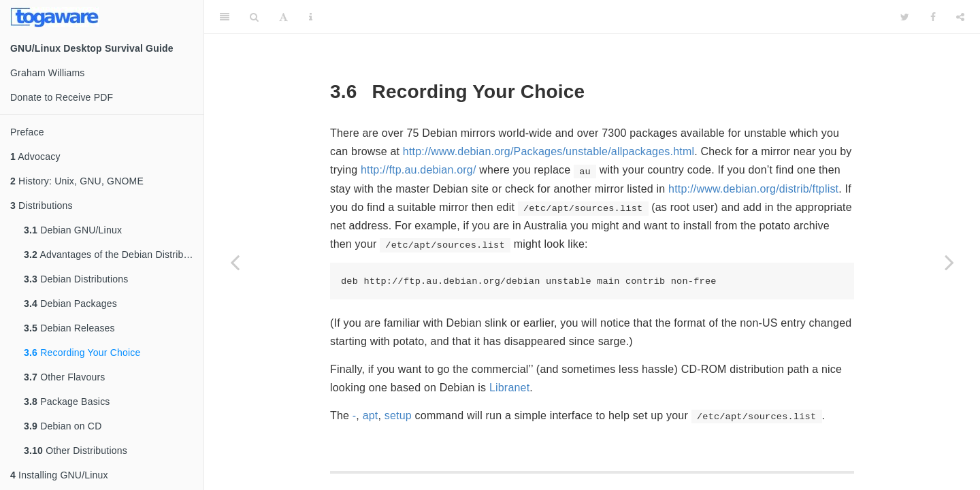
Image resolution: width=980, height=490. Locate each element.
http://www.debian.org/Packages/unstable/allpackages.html (549, 151)
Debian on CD (63, 426)
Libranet (509, 388)
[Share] (960, 17)
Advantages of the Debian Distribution (114, 255)
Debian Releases (69, 328)
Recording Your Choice (82, 353)
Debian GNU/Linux (73, 230)
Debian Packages (70, 304)
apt (371, 415)
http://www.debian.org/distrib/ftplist (753, 189)
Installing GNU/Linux (59, 475)
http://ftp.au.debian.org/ (419, 170)
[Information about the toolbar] (311, 17)
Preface (27, 132)
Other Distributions (76, 451)
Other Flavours (65, 377)
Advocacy (35, 157)
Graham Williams (48, 73)
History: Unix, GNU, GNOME (77, 181)
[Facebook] (933, 17)
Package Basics (67, 402)
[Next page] (949, 262)
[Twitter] (905, 17)
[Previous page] (235, 262)
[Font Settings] (283, 17)
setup (398, 415)
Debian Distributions (76, 279)
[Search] (254, 17)
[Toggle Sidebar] (225, 17)
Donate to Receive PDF (62, 97)
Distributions (42, 206)
